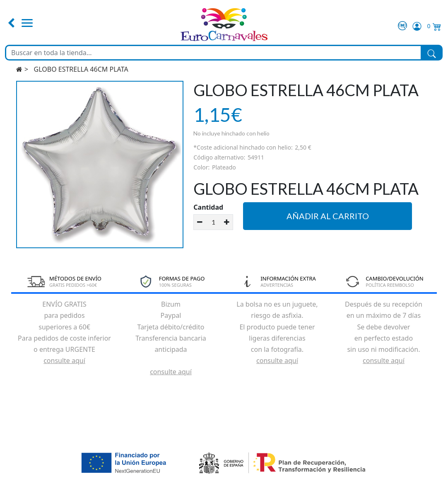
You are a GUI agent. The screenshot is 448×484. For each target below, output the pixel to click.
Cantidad (208, 207)
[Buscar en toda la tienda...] (213, 53)
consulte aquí (64, 361)
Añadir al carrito (328, 216)
